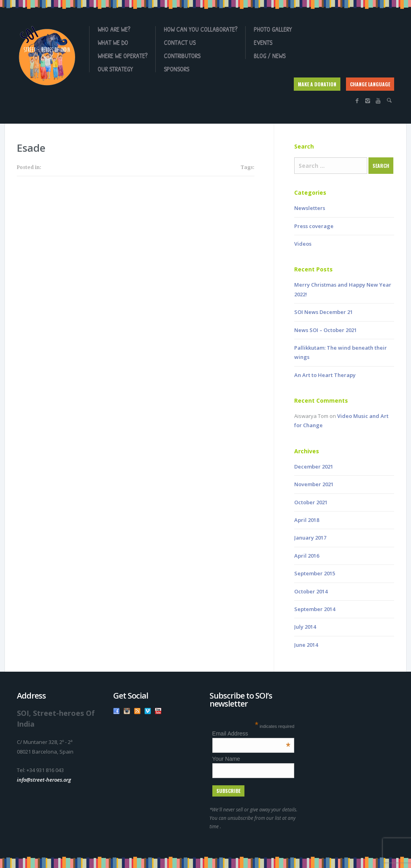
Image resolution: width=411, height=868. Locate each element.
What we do (113, 43)
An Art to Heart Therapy (325, 375)
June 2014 (306, 645)
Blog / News (270, 56)
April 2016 (307, 556)
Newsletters (310, 208)
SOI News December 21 (324, 312)
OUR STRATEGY (115, 69)
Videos (303, 244)
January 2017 (310, 538)
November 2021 (314, 484)
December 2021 (314, 467)
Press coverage (314, 226)
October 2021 (311, 502)
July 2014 (305, 627)
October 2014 (311, 591)
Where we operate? (122, 56)
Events (263, 43)
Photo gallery (273, 29)
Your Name (226, 759)
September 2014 (315, 609)
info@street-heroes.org (44, 780)
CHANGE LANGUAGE (370, 84)
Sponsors (176, 69)
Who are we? (114, 29)
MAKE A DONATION (317, 84)
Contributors (182, 56)
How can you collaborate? (200, 29)
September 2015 (315, 573)
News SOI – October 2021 (326, 330)
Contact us (180, 43)
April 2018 (307, 520)
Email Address (251, 734)
